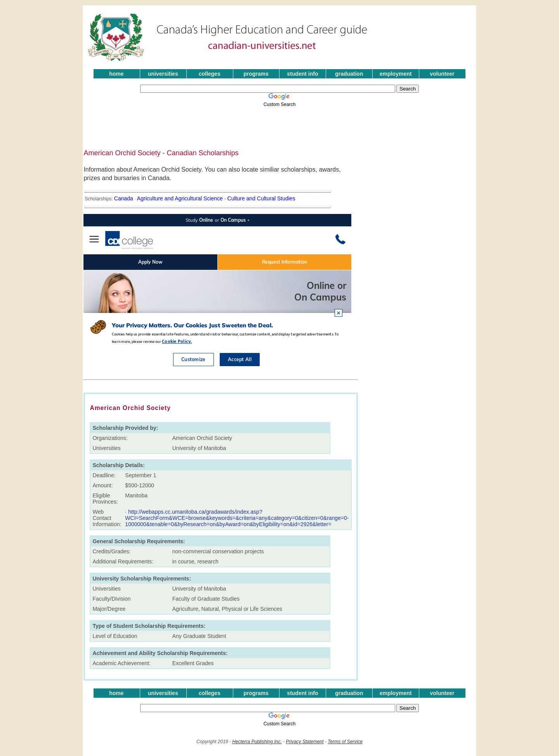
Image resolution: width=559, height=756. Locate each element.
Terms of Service (345, 742)
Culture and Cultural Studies (261, 198)
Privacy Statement (305, 742)
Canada (124, 198)
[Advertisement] (271, 125)
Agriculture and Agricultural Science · (182, 198)
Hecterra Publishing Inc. (257, 742)
